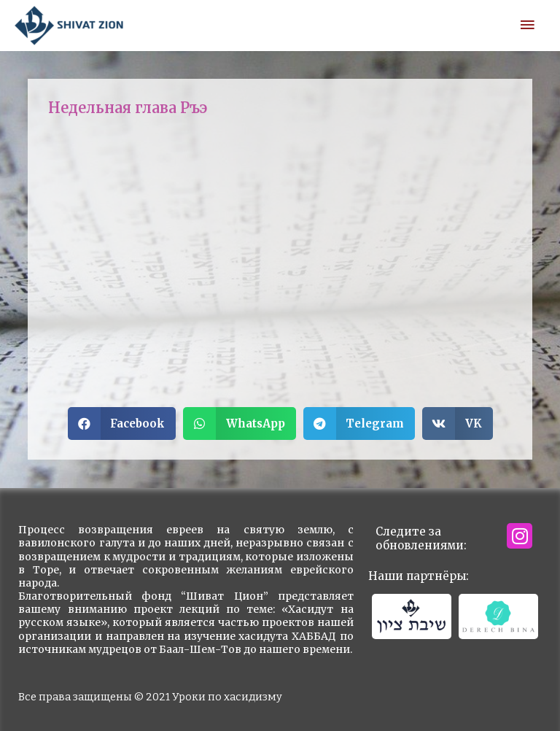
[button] (122, 423)
